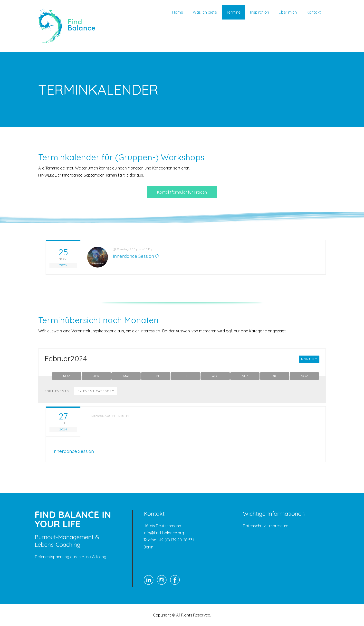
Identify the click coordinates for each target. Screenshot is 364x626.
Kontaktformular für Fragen (182, 192)
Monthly (309, 359)
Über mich (288, 12)
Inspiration (260, 12)
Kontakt (314, 12)
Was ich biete (205, 12)
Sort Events (57, 391)
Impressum (278, 526)
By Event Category (96, 391)
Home (178, 12)
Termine (234, 12)
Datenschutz (254, 526)
